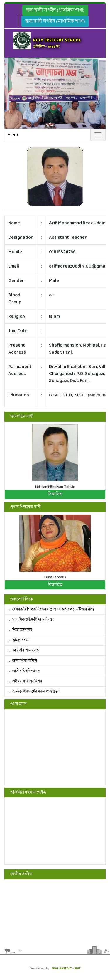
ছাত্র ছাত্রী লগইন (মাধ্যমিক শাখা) (55, 21)
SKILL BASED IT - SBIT (66, 968)
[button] (12, 93)
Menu (13, 135)
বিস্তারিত (55, 494)
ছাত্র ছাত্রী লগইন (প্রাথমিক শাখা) (55, 10)
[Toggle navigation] (98, 135)
